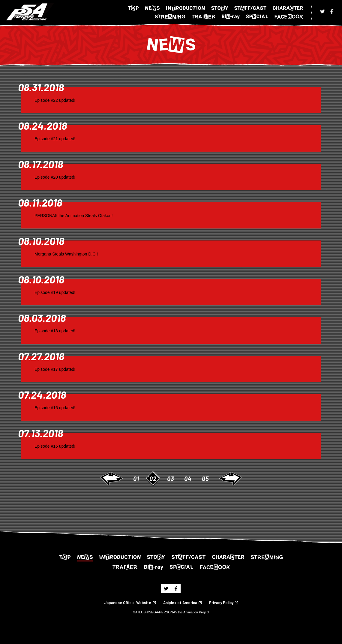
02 (153, 479)
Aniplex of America (180, 603)
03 (171, 479)
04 (188, 479)
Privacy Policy (221, 603)
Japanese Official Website (128, 603)
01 (136, 479)
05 (205, 479)
